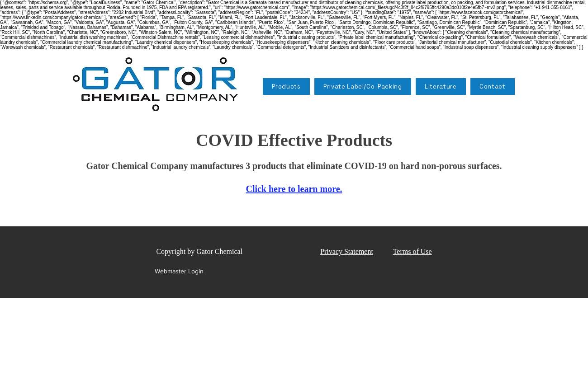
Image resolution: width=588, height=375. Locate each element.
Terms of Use (413, 251)
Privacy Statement (347, 251)
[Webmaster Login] (179, 272)
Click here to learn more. (294, 189)
